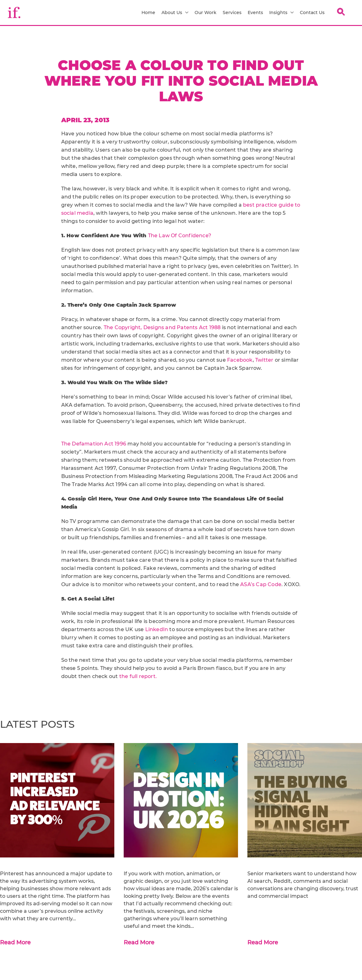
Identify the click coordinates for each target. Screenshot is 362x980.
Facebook (240, 360)
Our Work (206, 13)
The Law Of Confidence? (180, 236)
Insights (281, 13)
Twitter (264, 360)
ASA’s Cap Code (261, 584)
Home (148, 13)
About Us (175, 13)
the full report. (138, 676)
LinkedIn (157, 629)
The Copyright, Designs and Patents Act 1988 (163, 327)
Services (232, 13)
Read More (15, 942)
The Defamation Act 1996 (94, 444)
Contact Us (312, 13)
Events (255, 13)
